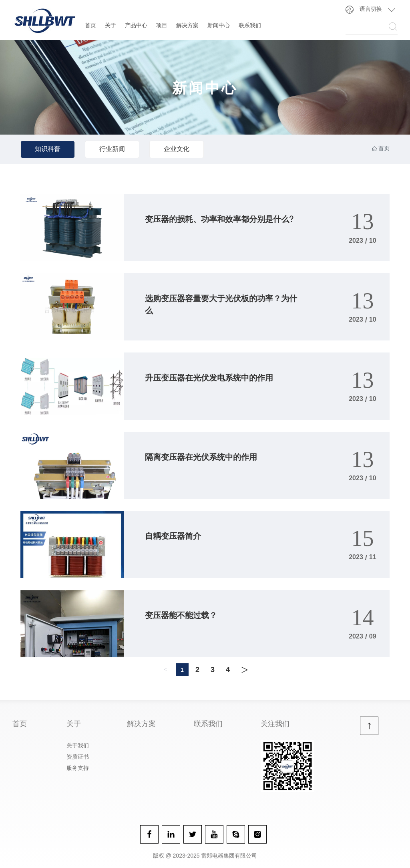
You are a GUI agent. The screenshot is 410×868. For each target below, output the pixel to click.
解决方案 (187, 26)
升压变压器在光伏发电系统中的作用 (209, 379)
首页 (90, 26)
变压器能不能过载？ (181, 616)
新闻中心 (219, 26)
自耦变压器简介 (173, 537)
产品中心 (136, 26)
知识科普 (48, 150)
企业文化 (177, 150)
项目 (162, 26)
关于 (111, 26)
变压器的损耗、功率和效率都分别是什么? (219, 220)
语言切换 (371, 10)
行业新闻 (112, 150)
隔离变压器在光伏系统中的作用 (201, 458)
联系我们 (250, 26)
